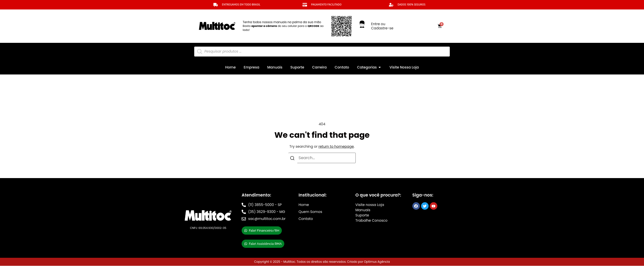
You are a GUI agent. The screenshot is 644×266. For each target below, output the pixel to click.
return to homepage (336, 146)
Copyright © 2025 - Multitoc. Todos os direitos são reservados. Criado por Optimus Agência (322, 262)
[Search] (292, 159)
